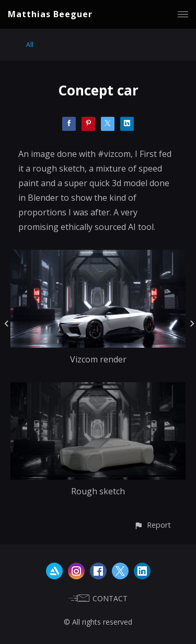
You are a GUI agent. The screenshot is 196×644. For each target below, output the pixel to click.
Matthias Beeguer (50, 14)
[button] (152, 525)
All (30, 45)
